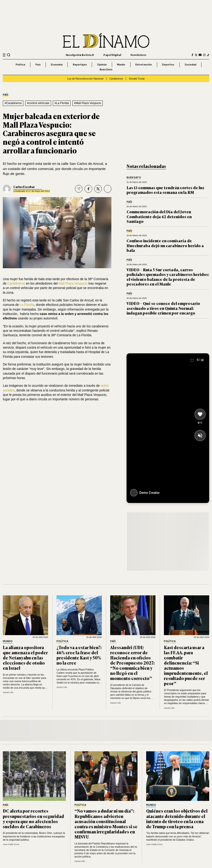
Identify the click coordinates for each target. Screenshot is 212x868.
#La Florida (62, 103)
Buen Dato (106, 69)
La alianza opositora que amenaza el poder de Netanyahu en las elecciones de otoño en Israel (25, 658)
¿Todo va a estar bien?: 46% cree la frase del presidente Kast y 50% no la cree (79, 655)
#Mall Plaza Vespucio (88, 103)
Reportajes (80, 65)
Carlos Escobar (24, 187)
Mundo (121, 65)
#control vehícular (38, 103)
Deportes (168, 65)
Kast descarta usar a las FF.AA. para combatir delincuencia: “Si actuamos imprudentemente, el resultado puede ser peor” (186, 665)
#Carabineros (13, 103)
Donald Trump (137, 79)
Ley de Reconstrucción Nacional (85, 79)
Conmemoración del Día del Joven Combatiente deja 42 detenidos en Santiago (159, 216)
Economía (57, 65)
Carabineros (116, 79)
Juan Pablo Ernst (11, 844)
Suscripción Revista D (80, 55)
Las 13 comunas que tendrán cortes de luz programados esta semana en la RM (165, 190)
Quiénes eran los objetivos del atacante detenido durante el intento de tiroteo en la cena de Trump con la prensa (177, 818)
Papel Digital (112, 55)
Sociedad (191, 65)
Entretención (144, 65)
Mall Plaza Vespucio (73, 283)
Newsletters (138, 55)
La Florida (27, 305)
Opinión (102, 65)
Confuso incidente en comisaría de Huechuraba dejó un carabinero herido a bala (165, 245)
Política (20, 65)
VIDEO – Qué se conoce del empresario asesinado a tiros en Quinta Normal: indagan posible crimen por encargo (163, 308)
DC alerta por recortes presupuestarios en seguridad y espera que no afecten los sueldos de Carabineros (33, 818)
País (38, 65)
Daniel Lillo (8, 692)
